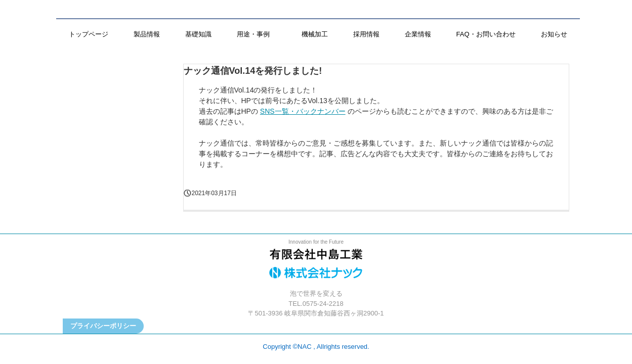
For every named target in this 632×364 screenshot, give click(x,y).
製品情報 (147, 34)
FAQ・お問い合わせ (486, 34)
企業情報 (418, 34)
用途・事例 (257, 34)
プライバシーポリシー (103, 326)
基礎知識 (198, 34)
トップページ (89, 34)
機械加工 (315, 34)
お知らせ (554, 34)
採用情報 (366, 34)
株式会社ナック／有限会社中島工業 (316, 266)
